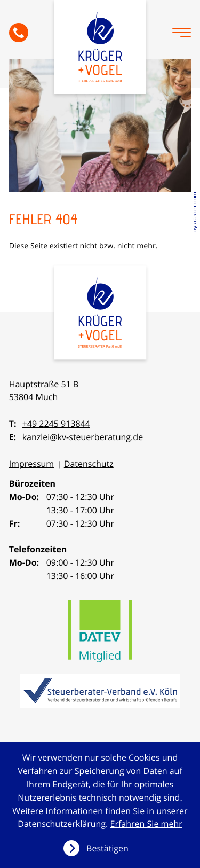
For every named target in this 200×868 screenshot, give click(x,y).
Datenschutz (89, 464)
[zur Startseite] (100, 47)
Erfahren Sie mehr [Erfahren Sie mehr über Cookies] (146, 824)
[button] (19, 33)
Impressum (32, 464)
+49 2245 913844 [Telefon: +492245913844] (56, 424)
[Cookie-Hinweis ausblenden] (100, 848)
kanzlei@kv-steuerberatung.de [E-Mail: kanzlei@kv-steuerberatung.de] (83, 437)
